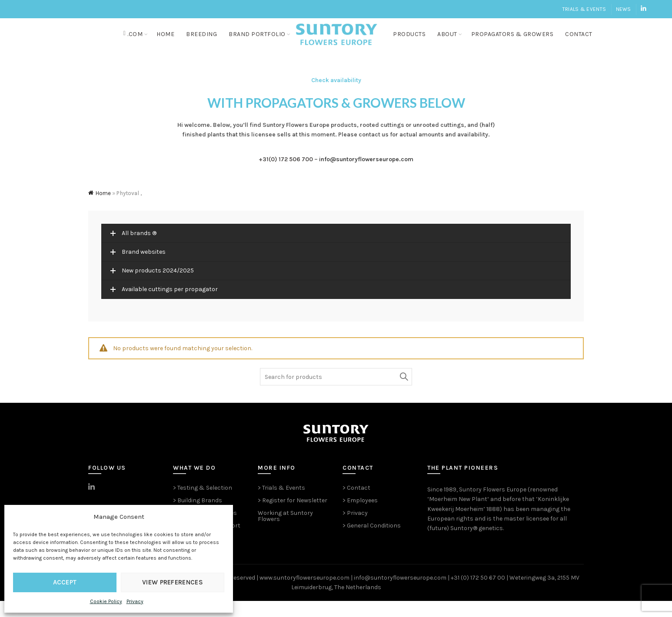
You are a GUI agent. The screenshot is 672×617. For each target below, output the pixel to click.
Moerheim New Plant (458, 515)
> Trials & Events (281, 504)
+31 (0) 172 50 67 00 (478, 594)
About (451, 42)
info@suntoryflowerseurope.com (366, 175)
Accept (65, 582)
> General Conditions (372, 542)
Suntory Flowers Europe (493, 506)
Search (403, 393)
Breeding (202, 42)
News (624, 9)
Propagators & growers (516, 42)
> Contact (356, 504)
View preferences (173, 582)
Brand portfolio (258, 42)
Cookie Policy (106, 601)
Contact (583, 42)
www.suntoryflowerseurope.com (304, 594)
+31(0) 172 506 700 (286, 175)
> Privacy (355, 529)
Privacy (135, 601)
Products (413, 42)
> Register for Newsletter (293, 516)
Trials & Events (584, 9)
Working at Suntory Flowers (285, 532)
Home (166, 42)
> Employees (360, 516)
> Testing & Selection (203, 504)
